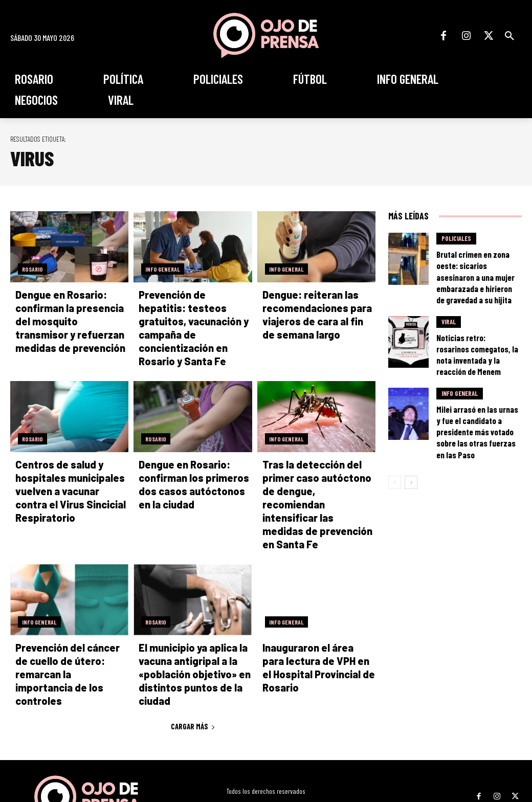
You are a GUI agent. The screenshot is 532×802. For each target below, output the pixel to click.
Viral (449, 303)
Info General (163, 269)
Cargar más (193, 679)
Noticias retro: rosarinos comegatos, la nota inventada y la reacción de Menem (478, 325)
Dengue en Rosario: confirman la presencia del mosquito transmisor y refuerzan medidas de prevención (70, 320)
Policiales (456, 239)
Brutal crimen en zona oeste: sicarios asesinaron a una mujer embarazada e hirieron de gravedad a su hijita (476, 265)
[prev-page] (395, 423)
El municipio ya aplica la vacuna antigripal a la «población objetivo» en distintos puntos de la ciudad (187, 628)
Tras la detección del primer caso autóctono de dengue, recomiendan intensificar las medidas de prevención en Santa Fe (319, 474)
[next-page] (411, 423)
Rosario (32, 269)
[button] (509, 36)
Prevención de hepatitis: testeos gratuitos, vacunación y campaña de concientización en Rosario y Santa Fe (195, 320)
